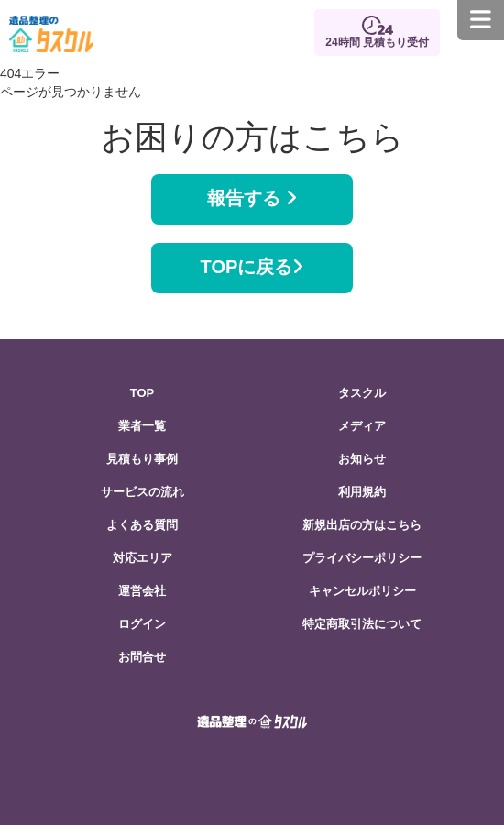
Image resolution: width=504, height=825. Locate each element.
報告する (252, 198)
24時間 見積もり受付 (377, 42)
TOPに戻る (252, 267)
